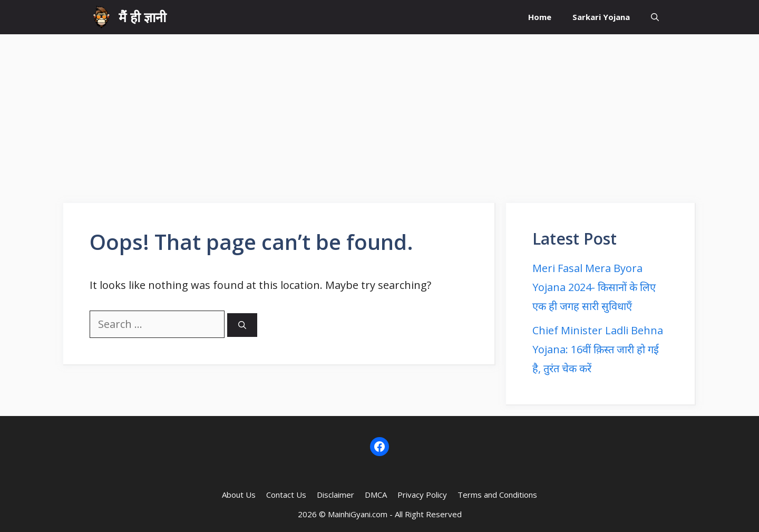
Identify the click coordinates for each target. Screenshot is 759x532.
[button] (655, 17)
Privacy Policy (422, 495)
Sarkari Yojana (601, 17)
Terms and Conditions (497, 495)
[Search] (242, 325)
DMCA (376, 495)
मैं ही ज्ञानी (142, 17)
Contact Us (286, 495)
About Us (239, 495)
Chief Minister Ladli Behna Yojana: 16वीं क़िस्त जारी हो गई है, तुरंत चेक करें (598, 349)
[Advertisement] (379, 113)
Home (540, 17)
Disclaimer (335, 495)
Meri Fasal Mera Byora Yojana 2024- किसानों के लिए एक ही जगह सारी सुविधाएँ (594, 287)
